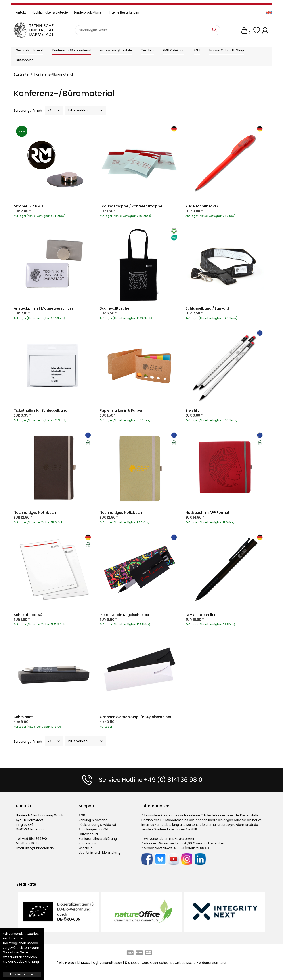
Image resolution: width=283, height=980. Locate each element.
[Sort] (86, 110)
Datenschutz (88, 834)
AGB (82, 815)
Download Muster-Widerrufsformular (198, 963)
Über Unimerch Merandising (100, 853)
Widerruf (85, 848)
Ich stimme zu (22, 974)
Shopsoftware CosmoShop (148, 963)
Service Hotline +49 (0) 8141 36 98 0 (151, 780)
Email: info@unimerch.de (35, 848)
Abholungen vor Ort (94, 829)
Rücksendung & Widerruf (98, 825)
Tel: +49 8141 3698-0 (31, 839)
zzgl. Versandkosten (107, 963)
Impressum (87, 843)
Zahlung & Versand (93, 820)
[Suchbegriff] (148, 30)
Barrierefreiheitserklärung (98, 839)
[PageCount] (54, 110)
